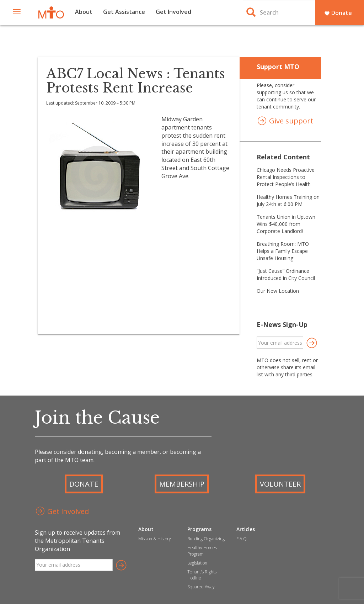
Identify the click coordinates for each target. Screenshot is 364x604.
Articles (246, 529)
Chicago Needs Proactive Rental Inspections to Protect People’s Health (286, 177)
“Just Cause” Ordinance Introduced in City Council (286, 274)
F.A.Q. (242, 539)
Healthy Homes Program (202, 551)
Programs (199, 529)
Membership (182, 484)
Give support (285, 121)
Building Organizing (206, 539)
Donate (338, 13)
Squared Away (201, 587)
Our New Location (278, 291)
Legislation (197, 563)
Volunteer (280, 484)
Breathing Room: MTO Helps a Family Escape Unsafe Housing (283, 251)
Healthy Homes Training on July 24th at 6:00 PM (288, 200)
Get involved (62, 512)
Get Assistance (124, 12)
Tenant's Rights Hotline (202, 575)
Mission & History (155, 539)
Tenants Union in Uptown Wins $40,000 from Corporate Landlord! (286, 224)
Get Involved (173, 12)
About (84, 12)
